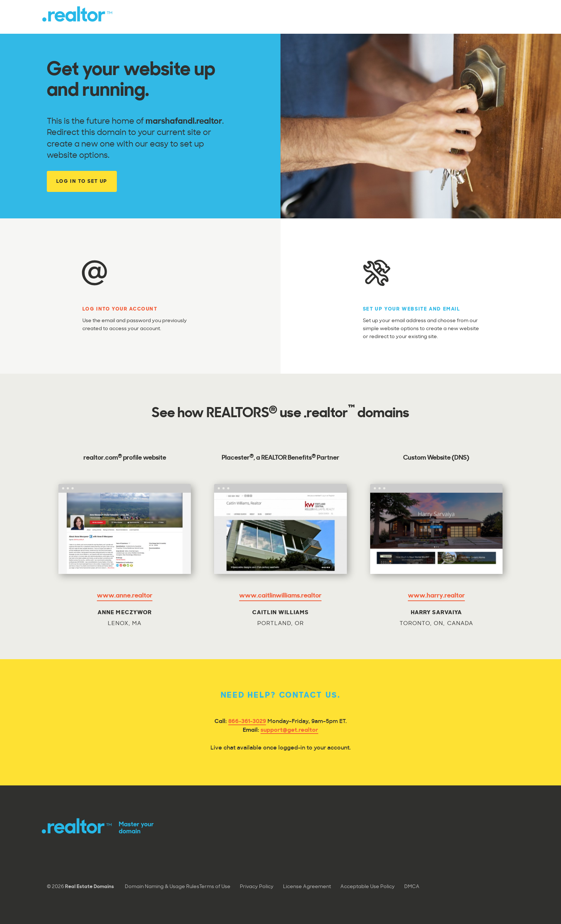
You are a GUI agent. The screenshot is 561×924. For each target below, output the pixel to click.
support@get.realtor (289, 730)
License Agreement (307, 887)
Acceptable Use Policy (368, 887)
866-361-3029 (247, 722)
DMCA (412, 887)
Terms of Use (215, 887)
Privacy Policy (257, 887)
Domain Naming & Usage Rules (162, 887)
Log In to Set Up (82, 182)
